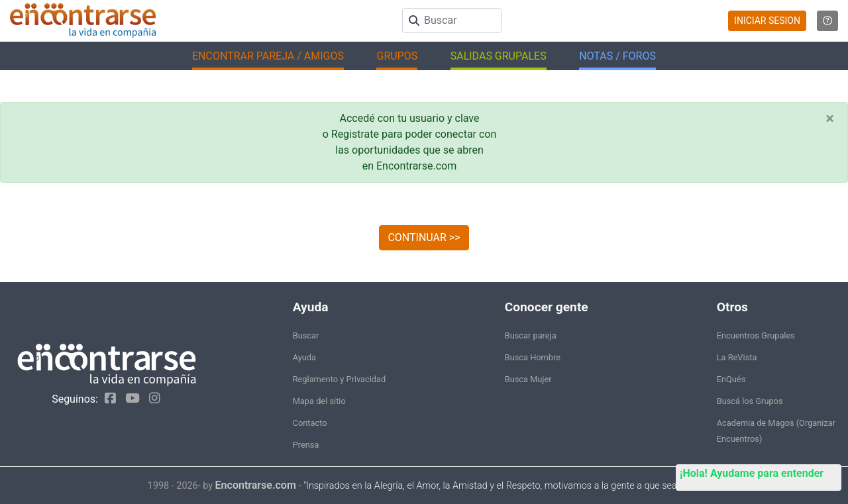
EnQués (731, 379)
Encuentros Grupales (756, 335)
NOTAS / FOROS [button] (617, 56)
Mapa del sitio (319, 401)
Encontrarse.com (256, 485)
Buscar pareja (531, 335)
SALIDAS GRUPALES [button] (499, 56)
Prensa (306, 445)
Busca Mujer (528, 379)
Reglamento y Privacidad (340, 379)
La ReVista (737, 357)
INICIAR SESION (767, 21)
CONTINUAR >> (424, 237)
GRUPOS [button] (397, 56)
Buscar (306, 335)
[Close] (830, 119)
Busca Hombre (533, 357)
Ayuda (304, 357)
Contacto (310, 423)
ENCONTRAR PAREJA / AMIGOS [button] (268, 56)
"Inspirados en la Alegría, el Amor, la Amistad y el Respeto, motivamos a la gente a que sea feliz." (502, 486)
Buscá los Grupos (750, 401)
